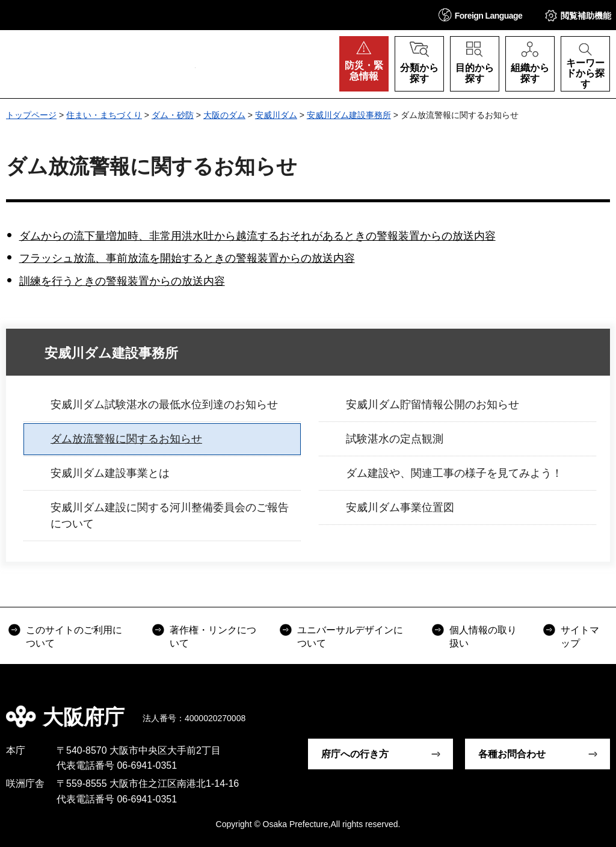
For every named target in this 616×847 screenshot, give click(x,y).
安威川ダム (276, 115)
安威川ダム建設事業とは (110, 473)
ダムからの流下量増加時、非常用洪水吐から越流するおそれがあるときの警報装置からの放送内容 (257, 236)
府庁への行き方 (355, 754)
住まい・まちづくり (104, 115)
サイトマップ (580, 637)
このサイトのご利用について (74, 637)
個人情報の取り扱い (483, 637)
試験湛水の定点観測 (395, 439)
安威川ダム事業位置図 (400, 507)
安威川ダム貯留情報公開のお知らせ (433, 405)
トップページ (31, 115)
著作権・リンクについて (213, 637)
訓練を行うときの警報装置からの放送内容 (122, 281)
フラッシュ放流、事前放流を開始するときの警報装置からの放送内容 (187, 258)
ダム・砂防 (173, 115)
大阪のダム (224, 115)
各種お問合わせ (512, 754)
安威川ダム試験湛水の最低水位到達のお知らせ (164, 405)
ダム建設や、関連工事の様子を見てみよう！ (454, 473)
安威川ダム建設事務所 (349, 115)
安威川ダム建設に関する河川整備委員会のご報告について (170, 516)
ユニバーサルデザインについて (350, 637)
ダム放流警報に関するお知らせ (126, 439)
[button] (481, 15)
